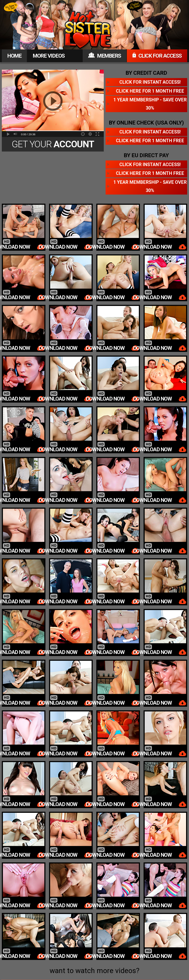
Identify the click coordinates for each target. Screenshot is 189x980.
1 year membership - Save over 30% (150, 104)
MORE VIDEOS (49, 56)
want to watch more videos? (94, 971)
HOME (14, 56)
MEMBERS (105, 56)
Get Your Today (53, 145)
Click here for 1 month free (150, 91)
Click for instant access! (150, 82)
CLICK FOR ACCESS (157, 56)
